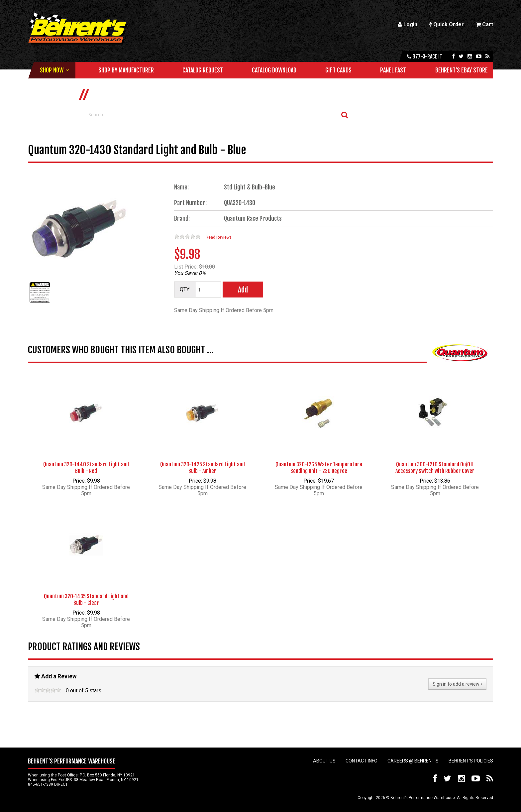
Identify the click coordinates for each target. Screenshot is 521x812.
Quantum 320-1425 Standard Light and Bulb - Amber (203, 468)
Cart (484, 24)
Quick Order (447, 24)
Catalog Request (203, 70)
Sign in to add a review (457, 684)
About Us (324, 761)
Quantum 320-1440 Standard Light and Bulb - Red (86, 468)
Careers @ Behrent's (413, 761)
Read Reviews (219, 237)
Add (243, 290)
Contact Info (362, 761)
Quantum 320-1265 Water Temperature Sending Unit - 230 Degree (319, 468)
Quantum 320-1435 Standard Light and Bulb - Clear (86, 600)
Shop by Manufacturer (126, 70)
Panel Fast (393, 70)
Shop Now (52, 70)
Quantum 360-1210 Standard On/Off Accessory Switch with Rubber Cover (435, 468)
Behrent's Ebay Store (462, 70)
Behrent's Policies (471, 761)
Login (408, 24)
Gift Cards (338, 70)
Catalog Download (274, 70)
